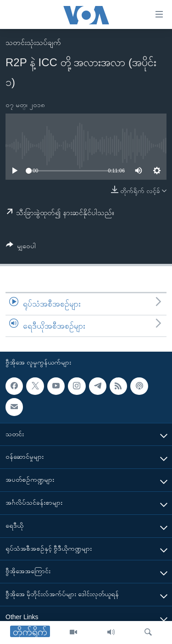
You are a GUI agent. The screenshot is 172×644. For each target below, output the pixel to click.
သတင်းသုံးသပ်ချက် (33, 43)
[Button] (21, 248)
